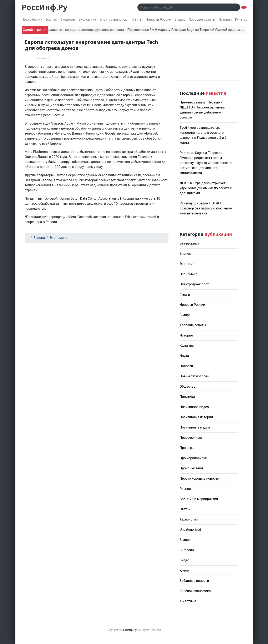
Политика (187, 397)
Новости (186, 366)
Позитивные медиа (195, 427)
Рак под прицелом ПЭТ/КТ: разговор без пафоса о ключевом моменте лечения (206, 208)
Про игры (187, 448)
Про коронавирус (193, 458)
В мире (180, 20)
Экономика (87, 20)
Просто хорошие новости (199, 478)
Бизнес (51, 20)
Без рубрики (33, 20)
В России (187, 550)
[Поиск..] (189, 7)
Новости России (158, 20)
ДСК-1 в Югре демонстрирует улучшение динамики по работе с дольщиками (206, 188)
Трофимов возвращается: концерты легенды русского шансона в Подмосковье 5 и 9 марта (100, 30)
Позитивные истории (196, 417)
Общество (188, 386)
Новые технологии (194, 376)
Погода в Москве (209, 60)
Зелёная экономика (195, 591)
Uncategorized (190, 530)
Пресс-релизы (191, 438)
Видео (184, 560)
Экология (68, 20)
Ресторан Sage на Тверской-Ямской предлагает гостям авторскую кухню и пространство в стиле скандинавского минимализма (206, 163)
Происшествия (191, 468)
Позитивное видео (194, 407)
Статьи (185, 509)
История (225, 20)
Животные (188, 601)
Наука (184, 356)
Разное (185, 489)
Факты (137, 20)
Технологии (189, 519)
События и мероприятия (199, 499)
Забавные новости (194, 581)
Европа (39, 238)
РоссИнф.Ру (44, 7)
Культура (242, 20)
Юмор (184, 570)
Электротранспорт (114, 20)
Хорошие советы (202, 20)
